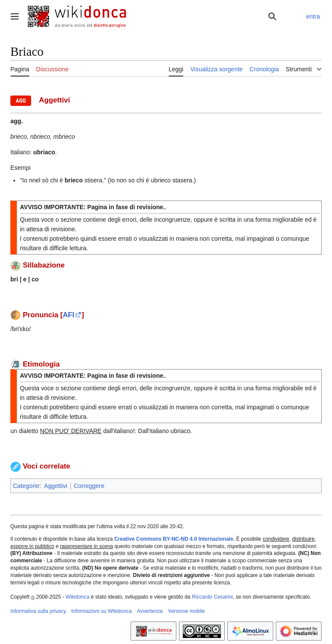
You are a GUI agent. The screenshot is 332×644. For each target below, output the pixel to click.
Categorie (26, 486)
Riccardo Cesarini (212, 597)
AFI (69, 315)
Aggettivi (56, 486)
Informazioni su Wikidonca (102, 611)
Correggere (89, 486)
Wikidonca (78, 597)
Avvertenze (150, 611)
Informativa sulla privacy (38, 611)
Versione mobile (187, 611)
